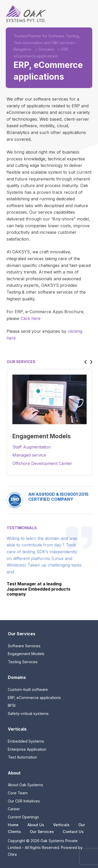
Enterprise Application (27, 749)
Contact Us (73, 832)
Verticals (61, 825)
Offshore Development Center (47, 463)
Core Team (18, 793)
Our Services (42, 832)
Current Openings (23, 817)
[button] (89, 362)
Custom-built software (28, 689)
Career (14, 809)
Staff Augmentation (36, 447)
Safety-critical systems (28, 713)
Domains (46, 49)
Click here (31, 318)
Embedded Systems (26, 741)
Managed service (34, 455)
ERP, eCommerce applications (34, 698)
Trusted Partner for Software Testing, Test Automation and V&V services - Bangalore (47, 43)
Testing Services (23, 662)
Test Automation (22, 757)
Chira (12, 854)
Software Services (24, 646)
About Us (36, 825)
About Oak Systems (25, 785)
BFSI (12, 705)
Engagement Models (26, 654)
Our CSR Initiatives (24, 801)
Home (13, 825)
